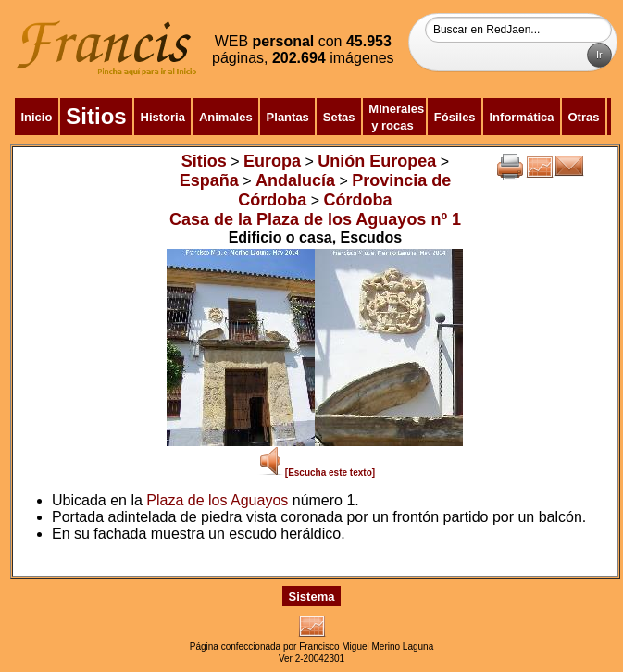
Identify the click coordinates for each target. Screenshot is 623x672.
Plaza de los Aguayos (217, 500)
